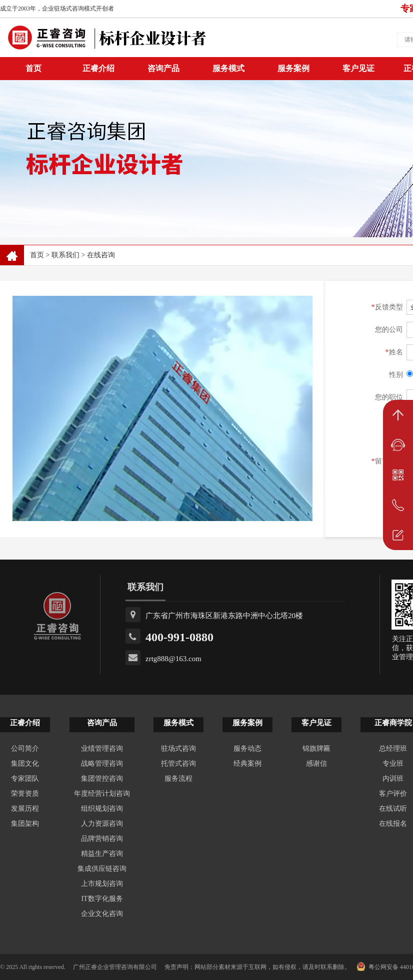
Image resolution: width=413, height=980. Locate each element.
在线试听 (393, 809)
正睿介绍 (25, 723)
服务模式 (228, 68)
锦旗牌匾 (316, 749)
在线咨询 (101, 255)
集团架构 (25, 824)
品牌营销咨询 (102, 839)
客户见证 (358, 68)
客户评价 (393, 794)
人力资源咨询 (102, 824)
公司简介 (25, 749)
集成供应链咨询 (102, 869)
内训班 (393, 779)
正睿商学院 (393, 723)
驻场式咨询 (178, 749)
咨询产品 (163, 68)
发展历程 (25, 809)
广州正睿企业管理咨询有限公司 (115, 967)
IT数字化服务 (102, 899)
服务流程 (178, 779)
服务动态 (247, 749)
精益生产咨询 (102, 854)
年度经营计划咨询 (102, 794)
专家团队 (25, 779)
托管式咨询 (178, 764)
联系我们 (65, 255)
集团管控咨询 (102, 779)
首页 (37, 255)
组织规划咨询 (102, 809)
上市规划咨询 (102, 884)
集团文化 (25, 764)
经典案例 (247, 764)
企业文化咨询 (102, 914)
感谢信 (316, 764)
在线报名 (393, 824)
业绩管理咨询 (102, 749)
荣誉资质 (25, 794)
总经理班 (393, 749)
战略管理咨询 (102, 764)
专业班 (393, 764)
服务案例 (293, 68)
